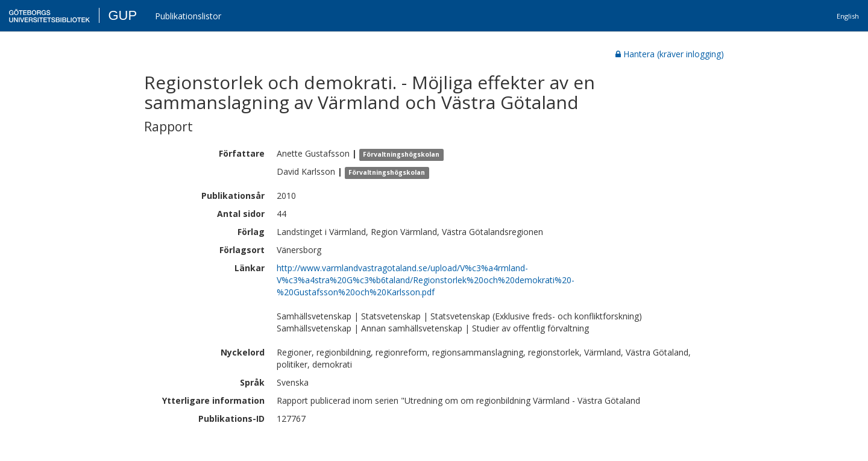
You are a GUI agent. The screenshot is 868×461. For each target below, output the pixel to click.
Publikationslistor (188, 16)
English (848, 16)
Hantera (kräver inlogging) (670, 54)
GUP (122, 15)
